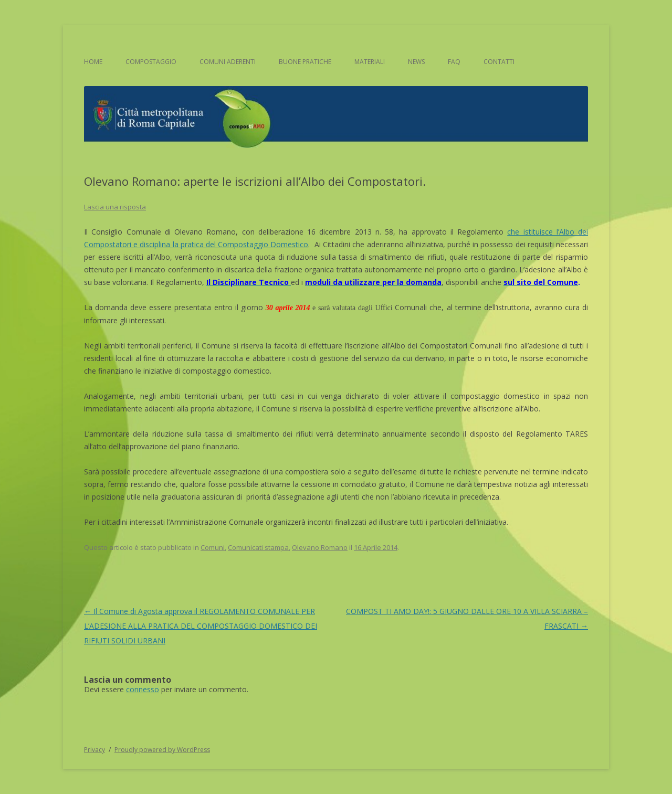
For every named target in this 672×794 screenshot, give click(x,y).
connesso (143, 689)
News (416, 62)
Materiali (370, 62)
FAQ (454, 62)
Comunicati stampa (258, 547)
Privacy (94, 750)
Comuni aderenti (228, 62)
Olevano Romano (320, 547)
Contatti (499, 62)
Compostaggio (151, 62)
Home (93, 62)
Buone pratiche (305, 62)
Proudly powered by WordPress (162, 750)
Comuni (213, 547)
